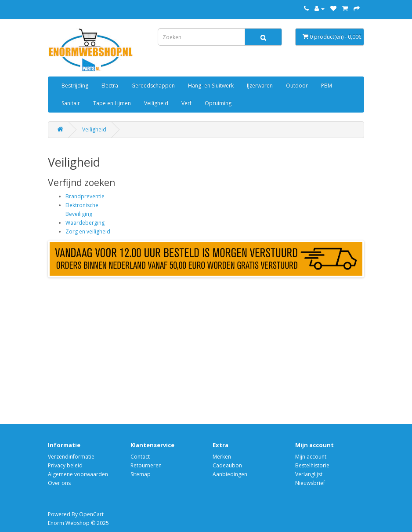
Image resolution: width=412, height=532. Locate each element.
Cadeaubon (227, 465)
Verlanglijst (309, 474)
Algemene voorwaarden (78, 474)
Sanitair (71, 103)
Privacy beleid (65, 465)
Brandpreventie (85, 196)
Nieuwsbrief (310, 483)
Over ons (59, 483)
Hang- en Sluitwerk (211, 86)
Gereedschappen (153, 86)
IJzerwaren (260, 86)
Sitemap (141, 474)
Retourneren (146, 465)
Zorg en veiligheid (88, 231)
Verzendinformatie (71, 457)
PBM (327, 86)
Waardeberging (85, 223)
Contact (140, 457)
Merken (222, 457)
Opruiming (218, 103)
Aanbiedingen (230, 474)
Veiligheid (156, 103)
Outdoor (297, 86)
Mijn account (311, 457)
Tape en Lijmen (112, 103)
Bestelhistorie (312, 465)
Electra (110, 86)
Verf (186, 103)
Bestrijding (75, 86)
